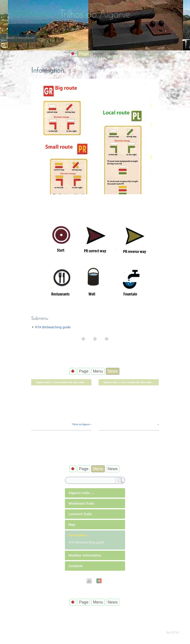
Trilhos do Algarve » (82, 424)
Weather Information (85, 555)
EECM (174, 633)
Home (10, 38)
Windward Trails (81, 503)
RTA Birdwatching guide (53, 327)
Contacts (76, 566)
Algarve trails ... (81, 493)
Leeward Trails (80, 514)
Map (72, 524)
